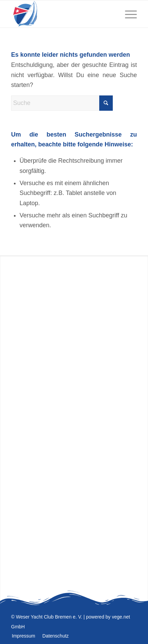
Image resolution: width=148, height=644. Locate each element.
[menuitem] (128, 14)
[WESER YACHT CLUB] (61, 14)
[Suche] (62, 103)
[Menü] (128, 14)
